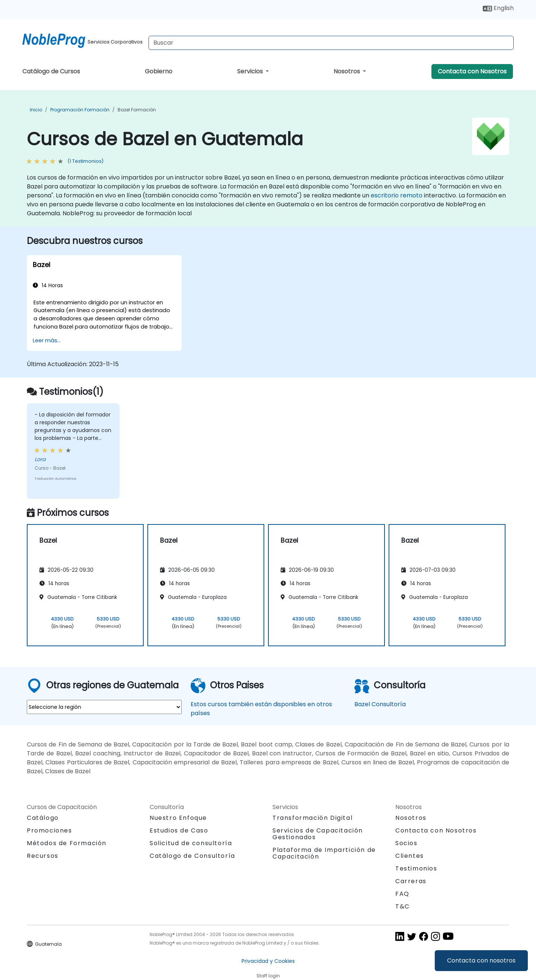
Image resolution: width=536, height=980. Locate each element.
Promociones (50, 830)
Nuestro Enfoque (178, 818)
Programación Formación (80, 110)
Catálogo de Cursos (51, 71)
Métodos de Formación (67, 843)
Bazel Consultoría (380, 704)
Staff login (268, 976)
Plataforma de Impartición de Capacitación (324, 853)
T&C (403, 906)
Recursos (43, 856)
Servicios (251, 71)
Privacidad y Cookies (268, 961)
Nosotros (347, 71)
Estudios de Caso (179, 830)
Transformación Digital (312, 818)
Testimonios (416, 868)
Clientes (410, 856)
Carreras (411, 881)
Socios (406, 843)
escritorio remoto (397, 195)
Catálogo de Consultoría (192, 856)
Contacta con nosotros (481, 960)
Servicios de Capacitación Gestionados (318, 834)
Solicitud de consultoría (191, 843)
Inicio (36, 110)
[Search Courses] (331, 43)
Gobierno (159, 71)
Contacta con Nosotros (472, 71)
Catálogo (43, 818)
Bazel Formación (137, 110)
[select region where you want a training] (104, 707)
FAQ (402, 894)
